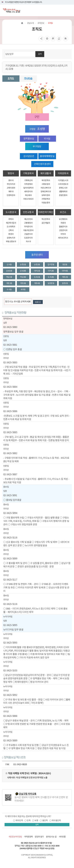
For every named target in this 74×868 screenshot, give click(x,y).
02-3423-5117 (10, 580)
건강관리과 (63, 230)
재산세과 (28, 195)
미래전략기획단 (46, 212)
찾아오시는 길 (51, 837)
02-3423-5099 (10, 558)
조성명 (41, 129)
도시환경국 (11, 212)
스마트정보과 (63, 184)
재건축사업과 (11, 223)
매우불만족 (56, 820)
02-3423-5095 (10, 625)
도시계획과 (11, 227)
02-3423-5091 (10, 495)
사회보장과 (46, 184)
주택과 (11, 219)
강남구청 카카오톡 (28, 794)
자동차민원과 (28, 230)
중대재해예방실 (47, 156)
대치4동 (65, 271)
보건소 (63, 212)
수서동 (9, 290)
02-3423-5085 (10, 432)
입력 (37, 825)
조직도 (11, 78)
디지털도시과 (63, 180)
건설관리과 (28, 234)
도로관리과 (28, 238)
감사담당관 (29, 156)
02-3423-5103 (10, 670)
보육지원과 (46, 195)
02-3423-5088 (10, 716)
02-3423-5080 (10, 327)
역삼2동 (23, 277)
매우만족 (19, 820)
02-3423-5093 (10, 643)
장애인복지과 (46, 192)
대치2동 (51, 271)
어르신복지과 (46, 188)
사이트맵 (62, 837)
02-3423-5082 (10, 453)
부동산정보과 (11, 241)
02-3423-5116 (10, 604)
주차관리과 (28, 227)
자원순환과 (46, 203)
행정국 (11, 173)
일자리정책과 (28, 188)
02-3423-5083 (10, 362)
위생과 (63, 223)
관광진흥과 (63, 195)
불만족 (45, 820)
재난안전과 (28, 219)
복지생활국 (46, 173)
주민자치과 (11, 184)
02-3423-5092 (10, 695)
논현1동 (23, 265)
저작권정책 (29, 837)
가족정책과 (46, 199)
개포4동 (37, 283)
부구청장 (37, 146)
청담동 (65, 265)
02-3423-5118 (10, 538)
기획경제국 (28, 173)
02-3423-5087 (10, 474)
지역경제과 (28, 184)
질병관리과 (63, 227)
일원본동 (51, 283)
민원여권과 (11, 195)
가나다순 (28, 78)
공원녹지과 (11, 238)
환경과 (11, 234)
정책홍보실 (29, 139)
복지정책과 (46, 180)
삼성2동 (23, 271)
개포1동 (65, 277)
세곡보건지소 (63, 238)
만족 (29, 820)
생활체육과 (63, 192)
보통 (36, 820)
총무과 (11, 180)
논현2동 (37, 265)
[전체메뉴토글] (69, 10)
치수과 (28, 241)
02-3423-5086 (10, 411)
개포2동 (9, 283)
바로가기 (38, 302)
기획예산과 (28, 180)
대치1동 (37, 271)
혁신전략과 (46, 219)
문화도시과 (63, 188)
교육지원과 (11, 188)
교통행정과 (28, 223)
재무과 (11, 192)
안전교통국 (28, 212)
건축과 (11, 230)
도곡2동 (51, 277)
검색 (40, 54)
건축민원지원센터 (42, 164)
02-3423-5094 (10, 513)
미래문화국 (63, 173)
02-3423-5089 (10, 740)
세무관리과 (28, 192)
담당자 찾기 (39, 837)
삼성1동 (9, 271)
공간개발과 (46, 223)
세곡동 (23, 290)
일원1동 (65, 283)
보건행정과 (63, 219)
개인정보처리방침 (15, 837)
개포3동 (23, 283)
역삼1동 (9, 277)
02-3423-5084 (10, 387)
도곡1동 (37, 277)
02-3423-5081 (10, 345)
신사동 (9, 265)
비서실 (47, 139)
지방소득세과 (28, 199)
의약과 (63, 234)
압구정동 (51, 265)
